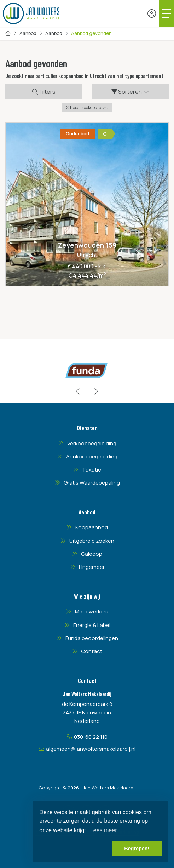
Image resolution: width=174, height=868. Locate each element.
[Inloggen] (152, 13)
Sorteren (131, 92)
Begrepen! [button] (137, 849)
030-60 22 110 (91, 737)
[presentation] (78, 392)
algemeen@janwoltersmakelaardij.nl (91, 749)
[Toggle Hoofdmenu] (167, 13)
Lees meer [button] (104, 830)
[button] (87, 108)
